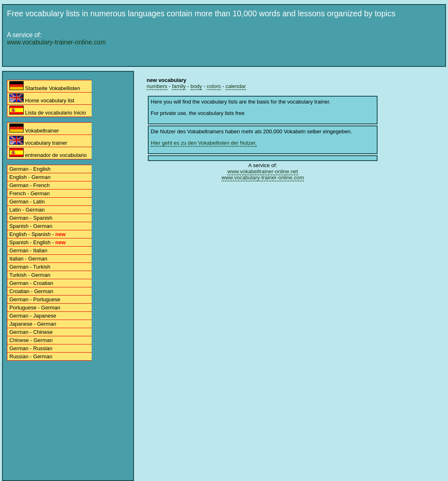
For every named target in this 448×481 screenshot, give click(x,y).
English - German (30, 177)
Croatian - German (31, 291)
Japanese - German (33, 324)
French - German (30, 193)
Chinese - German (31, 340)
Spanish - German (31, 226)
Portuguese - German (35, 308)
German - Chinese (31, 332)
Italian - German (28, 259)
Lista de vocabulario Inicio (48, 111)
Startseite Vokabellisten (45, 86)
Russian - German (31, 356)
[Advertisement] (225, 82)
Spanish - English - (37, 242)
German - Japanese (33, 316)
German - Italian (28, 250)
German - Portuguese (35, 299)
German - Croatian (31, 283)
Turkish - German (30, 275)
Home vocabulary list (42, 98)
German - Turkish (30, 267)
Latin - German (27, 210)
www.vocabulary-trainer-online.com (56, 42)
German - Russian (31, 348)
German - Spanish (31, 218)
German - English (30, 169)
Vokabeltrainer (34, 129)
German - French (30, 185)
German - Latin (27, 202)
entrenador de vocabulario (48, 153)
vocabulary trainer (38, 141)
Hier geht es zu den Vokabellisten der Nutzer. (204, 143)
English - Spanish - (37, 234)
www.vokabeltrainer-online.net (262, 171)
